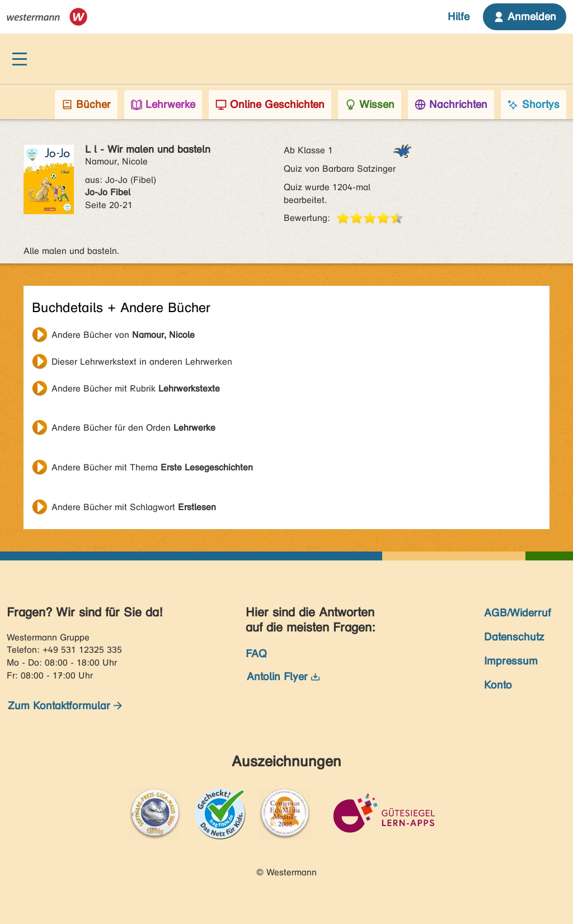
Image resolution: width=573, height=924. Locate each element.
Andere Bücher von (123, 335)
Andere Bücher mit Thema (152, 467)
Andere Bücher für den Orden (133, 428)
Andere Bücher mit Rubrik (136, 388)
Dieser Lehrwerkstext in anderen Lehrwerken (142, 362)
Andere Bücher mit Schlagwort (134, 507)
